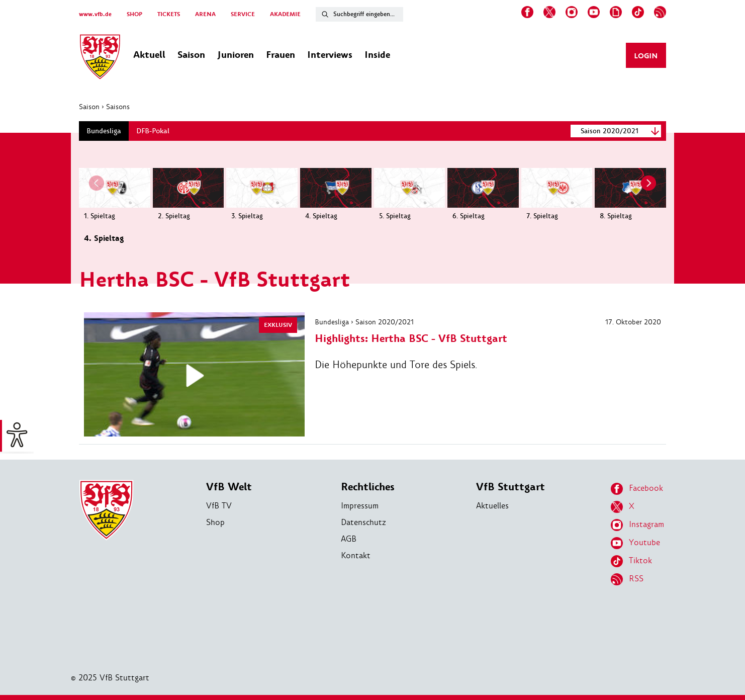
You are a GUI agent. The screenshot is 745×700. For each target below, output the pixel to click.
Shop (215, 522)
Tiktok (631, 561)
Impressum (360, 506)
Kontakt (356, 555)
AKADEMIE (285, 14)
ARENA (205, 14)
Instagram (637, 525)
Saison (89, 107)
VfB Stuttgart (510, 487)
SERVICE (243, 14)
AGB (349, 539)
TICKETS (169, 14)
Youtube (635, 543)
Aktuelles (492, 506)
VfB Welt (229, 487)
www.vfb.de (95, 14)
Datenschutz (363, 522)
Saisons (118, 107)
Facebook (637, 489)
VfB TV (219, 506)
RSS (627, 579)
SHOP (134, 14)
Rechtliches (368, 487)
